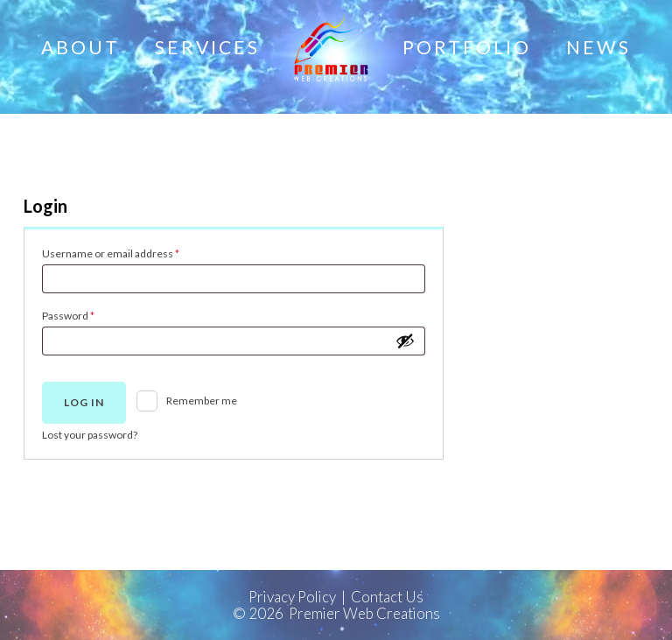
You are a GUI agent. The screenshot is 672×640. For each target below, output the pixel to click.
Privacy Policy (292, 597)
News (598, 47)
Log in (84, 402)
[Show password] (405, 341)
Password (90, 314)
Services (207, 47)
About (80, 47)
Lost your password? (90, 435)
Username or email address (132, 252)
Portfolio (467, 47)
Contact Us (387, 597)
